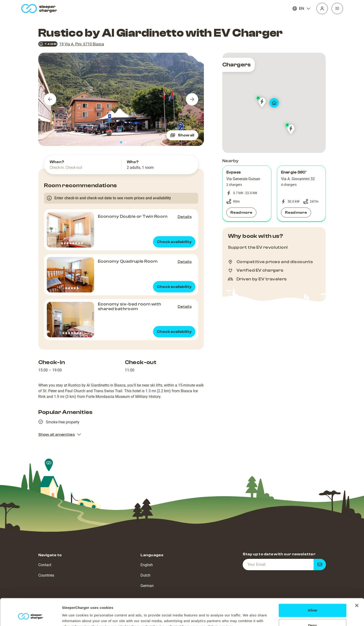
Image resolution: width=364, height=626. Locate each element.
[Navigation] (337, 9)
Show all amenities (60, 435)
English (147, 565)
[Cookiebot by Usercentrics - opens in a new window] (31, 617)
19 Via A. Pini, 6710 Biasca (82, 44)
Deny (313, 602)
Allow (312, 587)
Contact (45, 565)
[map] (274, 103)
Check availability (174, 242)
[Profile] (322, 9)
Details (185, 217)
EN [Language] (302, 9)
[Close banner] (357, 583)
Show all (182, 135)
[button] (247, 194)
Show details (73, 617)
